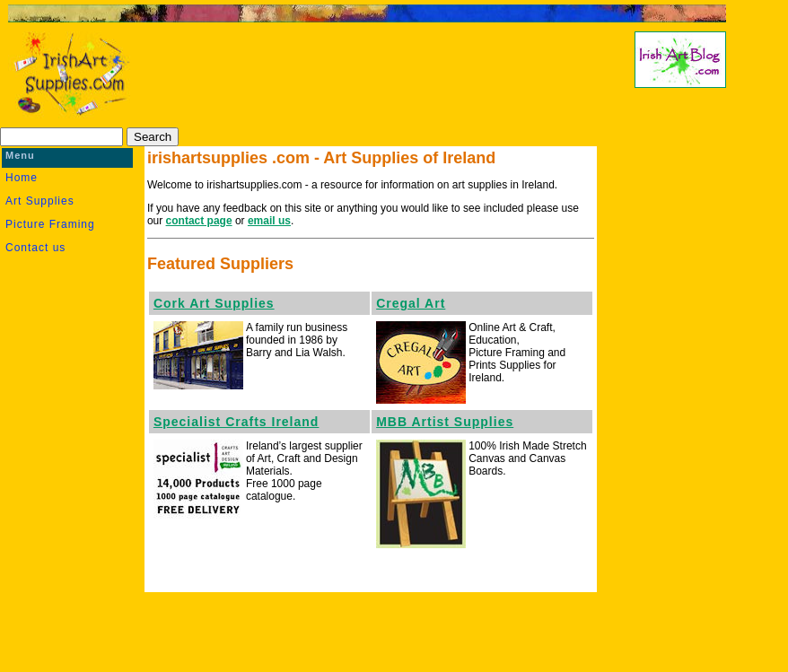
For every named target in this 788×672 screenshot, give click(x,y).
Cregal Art (411, 303)
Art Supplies (40, 201)
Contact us (35, 248)
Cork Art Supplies (214, 303)
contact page (199, 221)
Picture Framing (50, 224)
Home (22, 178)
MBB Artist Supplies (445, 422)
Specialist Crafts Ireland (236, 422)
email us (269, 221)
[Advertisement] (362, 77)
